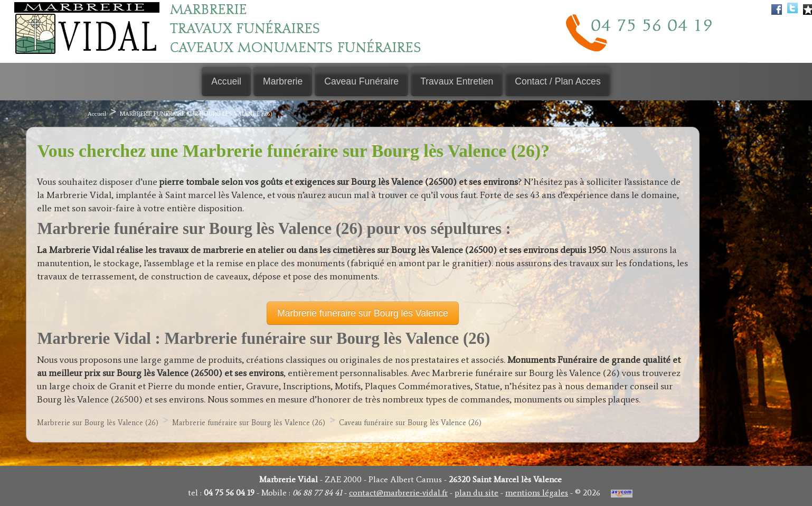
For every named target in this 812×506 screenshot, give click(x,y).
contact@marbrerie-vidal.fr (398, 493)
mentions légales (537, 493)
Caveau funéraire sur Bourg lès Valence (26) (410, 424)
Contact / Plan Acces (560, 82)
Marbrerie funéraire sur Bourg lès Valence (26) (196, 115)
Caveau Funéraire (361, 82)
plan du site (476, 493)
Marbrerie (282, 82)
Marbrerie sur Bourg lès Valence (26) (98, 424)
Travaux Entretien (458, 82)
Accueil (224, 82)
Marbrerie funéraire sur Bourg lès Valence (363, 314)
